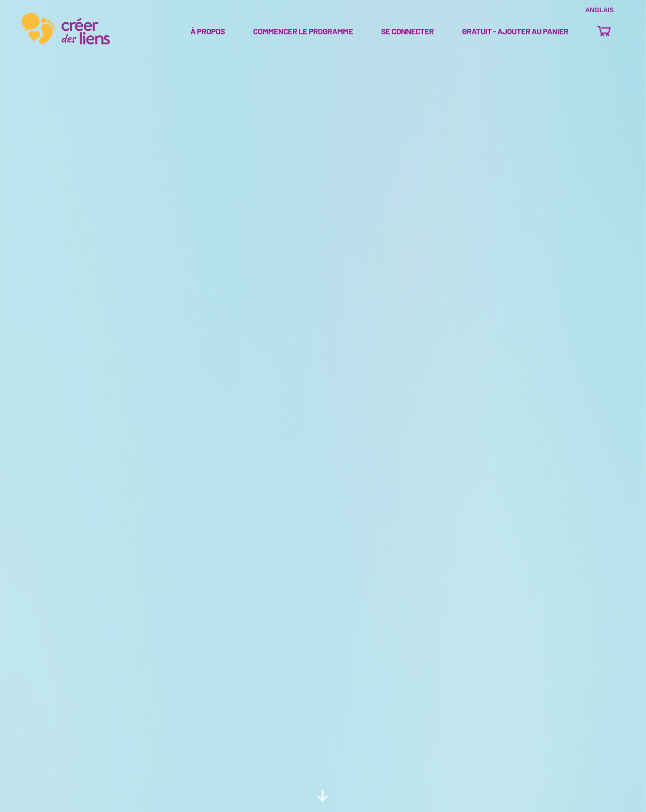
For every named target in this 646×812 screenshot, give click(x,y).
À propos (207, 32)
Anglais (599, 10)
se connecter (407, 32)
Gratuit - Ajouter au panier (515, 32)
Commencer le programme (303, 32)
